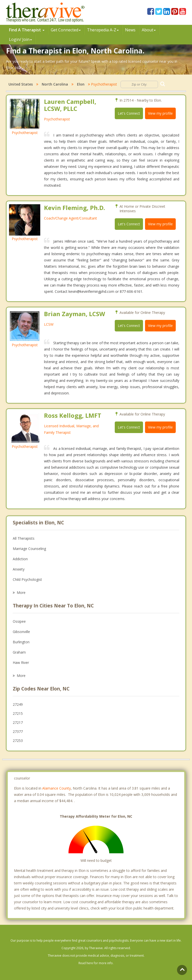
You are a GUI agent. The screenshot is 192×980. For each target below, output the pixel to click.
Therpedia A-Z (103, 30)
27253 (18, 741)
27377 (18, 731)
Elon (81, 84)
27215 (18, 713)
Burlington (21, 642)
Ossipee (19, 621)
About (149, 30)
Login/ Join (20, 39)
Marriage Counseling (29, 549)
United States (21, 84)
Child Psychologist (27, 579)
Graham (19, 652)
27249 (18, 704)
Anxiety (19, 569)
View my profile (160, 113)
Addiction (20, 559)
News (130, 30)
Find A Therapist (27, 30)
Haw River (21, 662)
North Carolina (55, 84)
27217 (18, 722)
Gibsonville (21, 632)
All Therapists (24, 538)
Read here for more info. (96, 963)
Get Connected (66, 30)
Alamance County (56, 788)
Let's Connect (129, 113)
